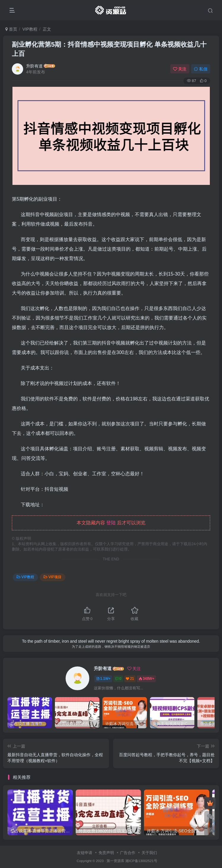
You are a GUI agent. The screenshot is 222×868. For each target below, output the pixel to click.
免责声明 (106, 853)
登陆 (111, 523)
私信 (201, 69)
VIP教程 (30, 29)
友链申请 (85, 853)
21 (130, 679)
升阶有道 (34, 66)
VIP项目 (52, 577)
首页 (11, 29)
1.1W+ (103, 679)
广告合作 (128, 853)
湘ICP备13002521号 (141, 861)
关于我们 (149, 853)
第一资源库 (115, 861)
